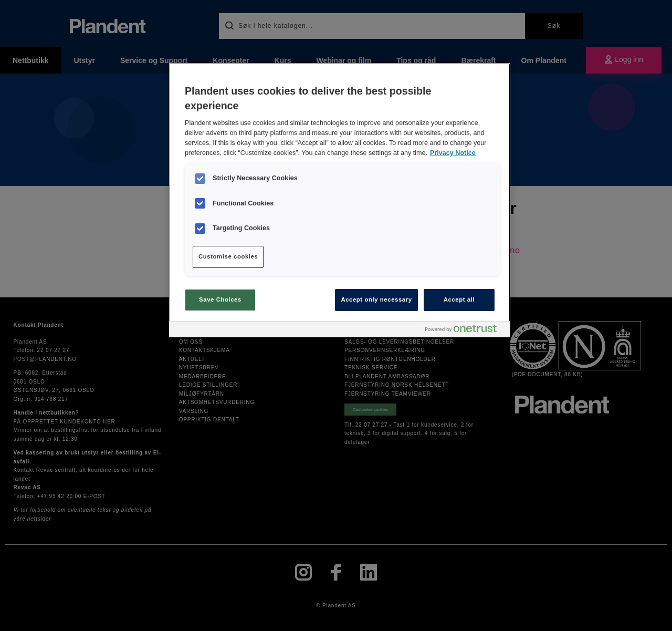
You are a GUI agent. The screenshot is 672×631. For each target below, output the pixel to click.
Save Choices (220, 299)
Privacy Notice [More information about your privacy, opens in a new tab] (453, 153)
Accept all (459, 299)
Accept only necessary (376, 299)
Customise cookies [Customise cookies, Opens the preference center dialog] (228, 256)
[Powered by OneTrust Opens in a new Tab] (465, 331)
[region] (340, 200)
